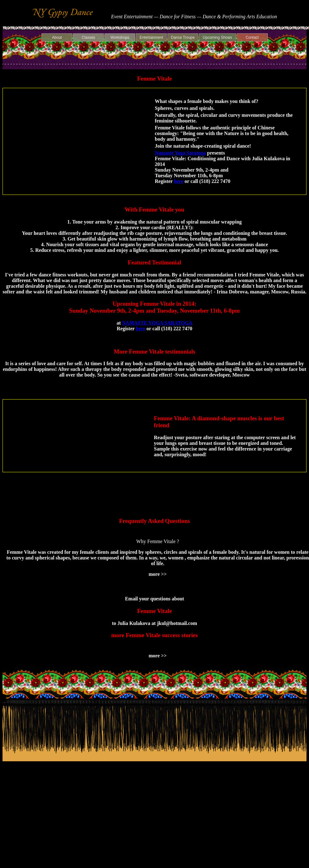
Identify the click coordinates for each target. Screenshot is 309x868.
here (179, 181)
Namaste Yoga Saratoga (180, 153)
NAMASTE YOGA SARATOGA (157, 323)
